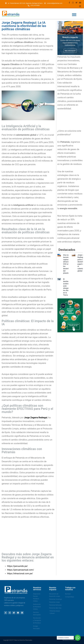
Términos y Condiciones (69, 640)
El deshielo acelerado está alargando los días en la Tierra (67, 287)
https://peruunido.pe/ (17, 566)
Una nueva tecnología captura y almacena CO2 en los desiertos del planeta (67, 264)
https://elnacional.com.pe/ (20, 573)
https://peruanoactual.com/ (21, 570)
